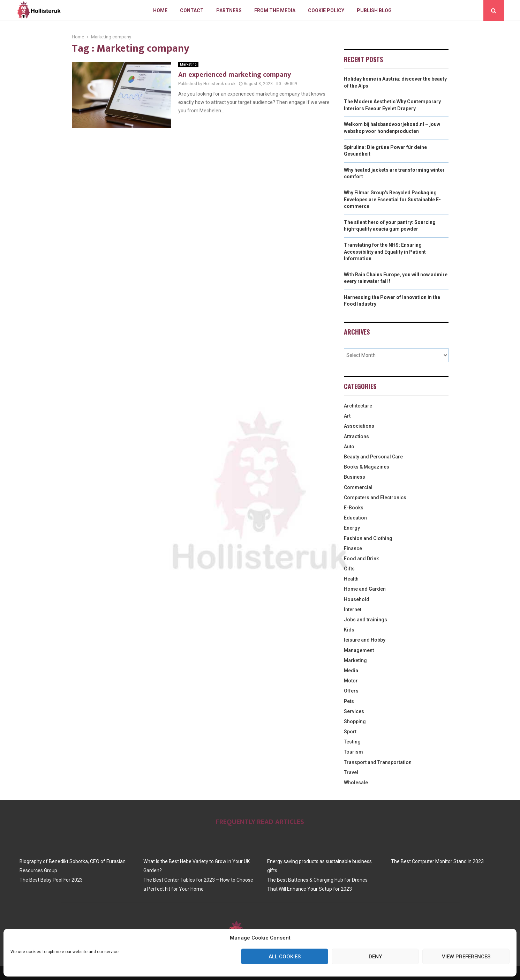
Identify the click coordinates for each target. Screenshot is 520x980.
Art (347, 416)
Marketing (188, 64)
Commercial (358, 487)
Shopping (355, 721)
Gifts (349, 569)
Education (355, 518)
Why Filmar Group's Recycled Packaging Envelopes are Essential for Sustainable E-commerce (392, 199)
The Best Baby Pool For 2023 (51, 880)
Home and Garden (365, 589)
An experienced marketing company (235, 75)
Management (359, 650)
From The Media (275, 10)
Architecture (358, 406)
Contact (192, 10)
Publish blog (374, 10)
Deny (375, 957)
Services (354, 711)
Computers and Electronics (375, 498)
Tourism (353, 752)
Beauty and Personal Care (373, 457)
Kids (349, 630)
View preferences (466, 957)
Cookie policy (326, 10)
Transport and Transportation (378, 762)
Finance (353, 548)
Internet (353, 609)
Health (351, 579)
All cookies (285, 957)
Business (355, 477)
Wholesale (356, 783)
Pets (349, 701)
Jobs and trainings (365, 620)
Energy (352, 528)
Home (160, 10)
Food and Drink (361, 559)
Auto (349, 447)
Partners (229, 10)
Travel (351, 772)
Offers (351, 691)
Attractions (356, 436)
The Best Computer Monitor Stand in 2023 (437, 861)
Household (357, 599)
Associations (359, 426)
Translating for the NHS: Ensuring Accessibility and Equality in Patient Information (385, 252)
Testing (352, 742)
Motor (351, 681)
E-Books (354, 508)
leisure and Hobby (365, 640)
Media (351, 671)
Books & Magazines (367, 467)
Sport (350, 732)
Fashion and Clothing (368, 538)
